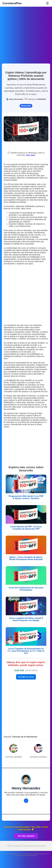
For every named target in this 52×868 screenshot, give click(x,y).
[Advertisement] (26, 34)
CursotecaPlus (12, 3)
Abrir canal (31, 155)
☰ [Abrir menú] (47, 3)
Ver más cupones (26, 836)
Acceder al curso (26, 677)
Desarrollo (26, 106)
